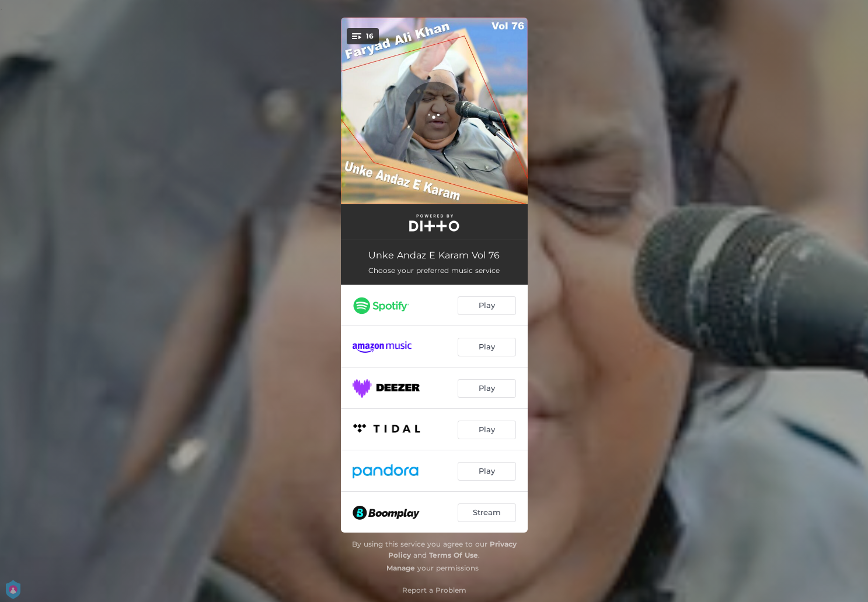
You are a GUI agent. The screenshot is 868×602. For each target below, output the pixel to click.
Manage (401, 568)
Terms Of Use (454, 555)
